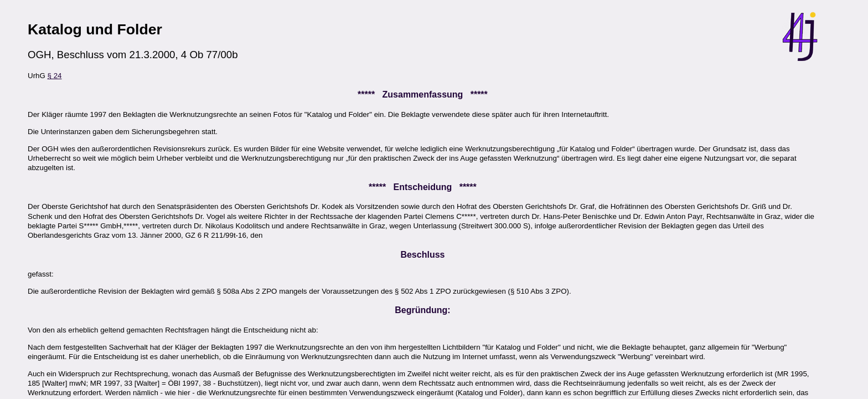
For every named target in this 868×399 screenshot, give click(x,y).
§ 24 (55, 76)
